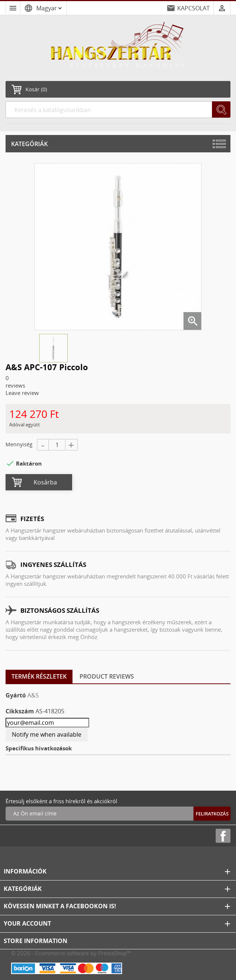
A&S (33, 695)
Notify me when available (47, 734)
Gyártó (16, 695)
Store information (36, 941)
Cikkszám (20, 711)
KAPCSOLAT (193, 8)
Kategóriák (29, 144)
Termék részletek (39, 676)
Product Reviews (107, 676)
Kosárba (45, 482)
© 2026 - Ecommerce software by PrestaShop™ (71, 953)
